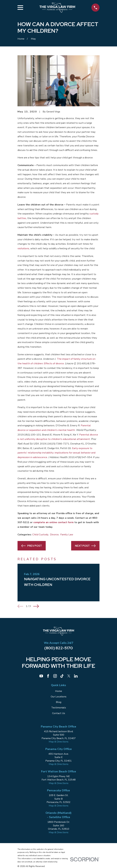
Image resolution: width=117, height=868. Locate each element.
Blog (59, 702)
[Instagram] (55, 676)
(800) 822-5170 (59, 648)
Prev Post (32, 546)
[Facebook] (48, 676)
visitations (23, 248)
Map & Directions (59, 742)
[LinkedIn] (76, 676)
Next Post (85, 546)
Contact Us (59, 713)
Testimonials (59, 708)
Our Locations (59, 697)
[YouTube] (41, 676)
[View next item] (36, 606)
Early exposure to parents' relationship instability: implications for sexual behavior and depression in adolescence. (56, 453)
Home (59, 691)
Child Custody (40, 535)
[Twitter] (69, 676)
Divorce (54, 535)
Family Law (67, 535)
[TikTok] (62, 676)
